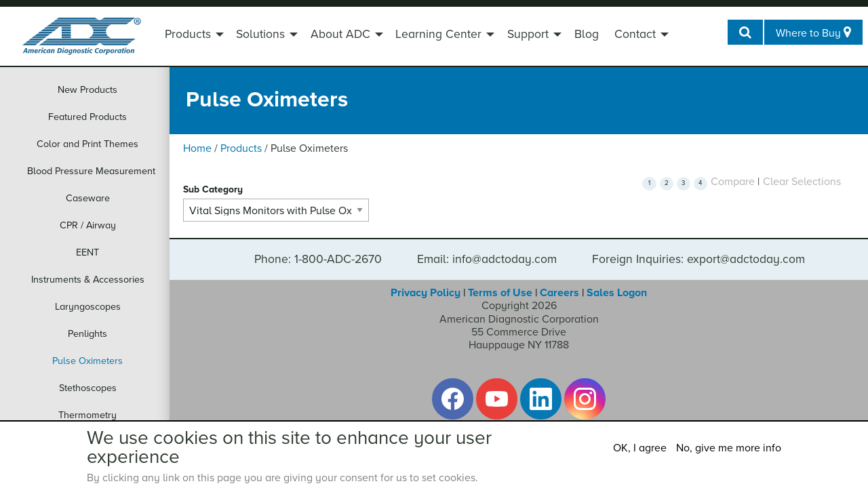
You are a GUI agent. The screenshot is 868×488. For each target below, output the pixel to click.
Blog (587, 34)
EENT (87, 252)
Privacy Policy (426, 293)
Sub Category (213, 189)
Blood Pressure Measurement (91, 171)
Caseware (88, 198)
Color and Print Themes (87, 144)
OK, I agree (640, 448)
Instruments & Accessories (88, 280)
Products (188, 34)
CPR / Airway (88, 225)
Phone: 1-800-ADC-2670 (318, 260)
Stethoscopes (88, 388)
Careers (559, 293)
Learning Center (438, 34)
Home (197, 148)
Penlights (87, 334)
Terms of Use (500, 293)
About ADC (340, 34)
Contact (635, 34)
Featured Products (87, 117)
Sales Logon (617, 293)
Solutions (260, 34)
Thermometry (87, 415)
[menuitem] (193, 36)
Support (528, 34)
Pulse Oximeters (87, 361)
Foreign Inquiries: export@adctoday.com (698, 260)
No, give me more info (729, 448)
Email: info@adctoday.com (487, 260)
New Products (87, 90)
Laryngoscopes (88, 307)
